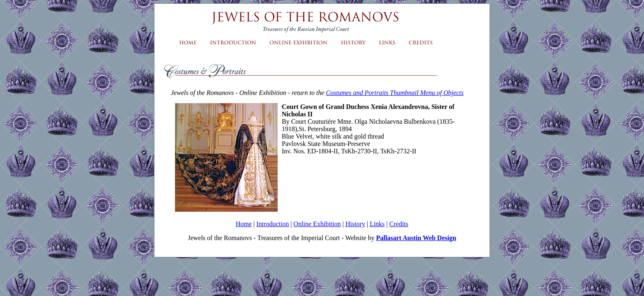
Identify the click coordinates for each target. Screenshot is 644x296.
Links (377, 224)
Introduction (273, 224)
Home (244, 224)
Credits (399, 224)
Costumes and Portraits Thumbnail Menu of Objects (395, 93)
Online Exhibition (317, 224)
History (355, 224)
